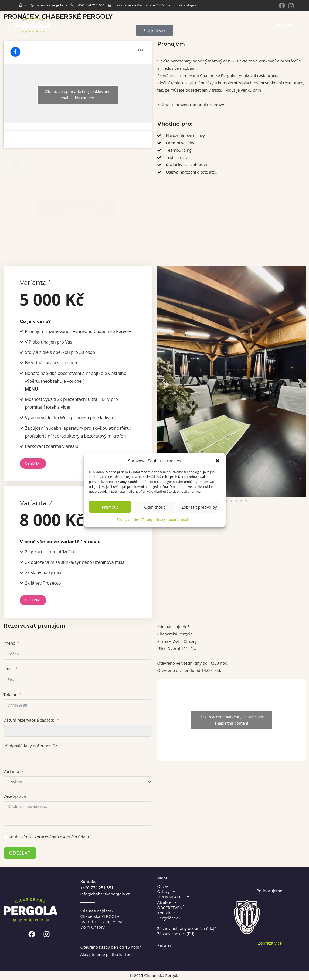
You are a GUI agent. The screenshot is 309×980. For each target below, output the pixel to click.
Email (9, 669)
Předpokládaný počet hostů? (30, 746)
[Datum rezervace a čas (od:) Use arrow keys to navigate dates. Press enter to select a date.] (78, 731)
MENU (32, 389)
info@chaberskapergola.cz (46, 5)
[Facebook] (282, 6)
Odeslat (20, 853)
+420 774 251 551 (91, 5)
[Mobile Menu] (286, 25)
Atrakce (169, 902)
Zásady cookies (128, 520)
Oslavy (168, 892)
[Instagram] (290, 6)
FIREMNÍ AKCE (175, 897)
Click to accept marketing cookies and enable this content (77, 95)
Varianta (11, 771)
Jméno (10, 643)
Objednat (33, 463)
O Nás (163, 886)
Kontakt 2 (166, 913)
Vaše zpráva (15, 796)
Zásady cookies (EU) (176, 934)
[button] (218, 461)
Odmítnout (154, 507)
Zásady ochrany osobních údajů (166, 520)
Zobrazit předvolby (199, 507)
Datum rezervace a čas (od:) (30, 720)
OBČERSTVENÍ (171, 908)
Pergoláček (168, 918)
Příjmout (110, 507)
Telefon (11, 694)
